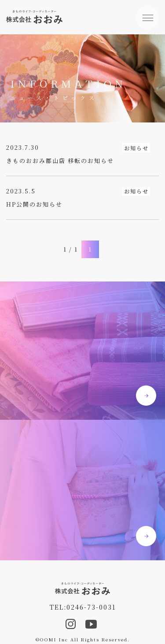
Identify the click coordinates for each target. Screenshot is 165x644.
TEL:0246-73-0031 (83, 607)
